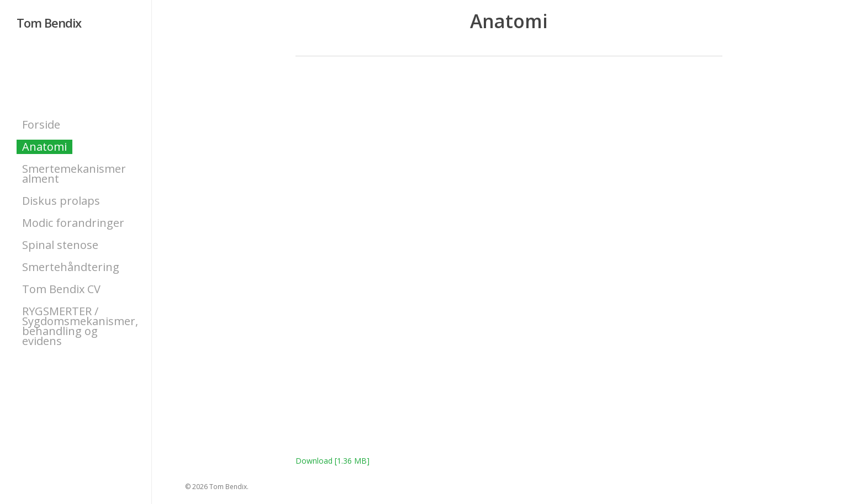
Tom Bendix (49, 23)
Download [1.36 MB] (332, 461)
